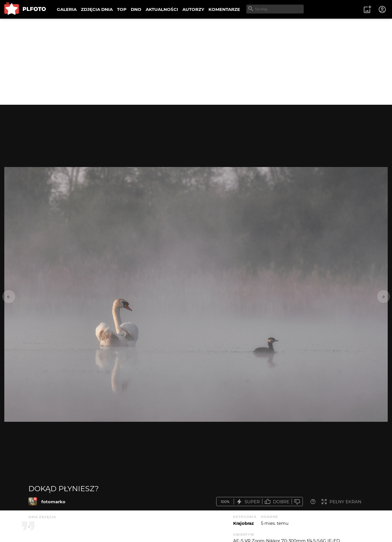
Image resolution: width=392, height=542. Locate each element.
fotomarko (53, 502)
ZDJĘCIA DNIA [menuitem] (97, 9)
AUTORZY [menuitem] (193, 9)
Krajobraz (243, 523)
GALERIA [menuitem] (67, 9)
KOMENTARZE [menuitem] (224, 9)
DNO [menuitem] (136, 9)
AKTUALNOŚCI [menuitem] (162, 9)
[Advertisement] (196, 62)
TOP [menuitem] (122, 9)
